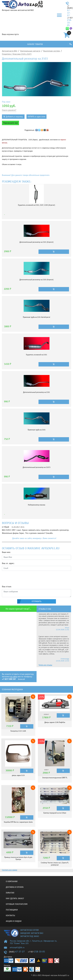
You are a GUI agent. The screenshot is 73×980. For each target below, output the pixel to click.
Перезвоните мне (10, 123)
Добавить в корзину (14, 117)
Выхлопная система (52, 51)
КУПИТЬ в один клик (36, 117)
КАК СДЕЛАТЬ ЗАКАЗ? (15, 898)
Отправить (37, 601)
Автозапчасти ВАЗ (10, 51)
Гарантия (10, 893)
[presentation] (22, 578)
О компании (12, 881)
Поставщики (12, 910)
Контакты (10, 916)
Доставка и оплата (15, 887)
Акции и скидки (14, 921)
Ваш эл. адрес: (8, 563)
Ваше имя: (6, 552)
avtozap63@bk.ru (17, 947)
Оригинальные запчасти (30, 51)
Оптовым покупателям (17, 904)
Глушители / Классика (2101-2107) (17, 54)
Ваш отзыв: (7, 587)
